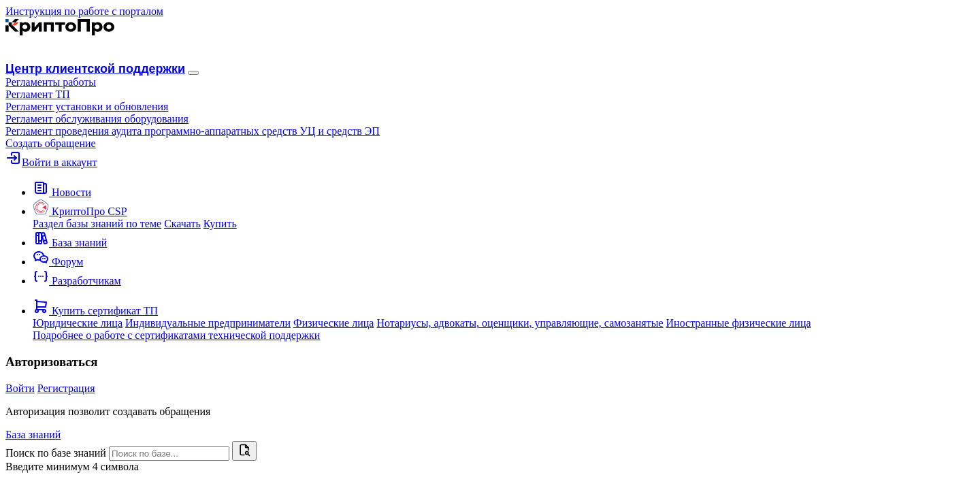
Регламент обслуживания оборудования (97, 119)
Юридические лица (78, 323)
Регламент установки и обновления (87, 107)
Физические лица (333, 323)
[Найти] (244, 451)
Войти (20, 388)
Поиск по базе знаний (56, 453)
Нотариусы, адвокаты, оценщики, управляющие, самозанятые (520, 323)
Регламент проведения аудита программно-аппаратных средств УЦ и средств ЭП (193, 131)
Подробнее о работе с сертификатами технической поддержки (176, 335)
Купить (220, 224)
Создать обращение (51, 143)
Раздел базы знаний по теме (97, 224)
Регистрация (66, 388)
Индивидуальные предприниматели (208, 323)
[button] (51, 82)
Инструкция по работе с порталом (84, 11)
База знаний (33, 435)
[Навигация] (193, 73)
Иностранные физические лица (739, 323)
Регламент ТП (38, 94)
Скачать (182, 224)
